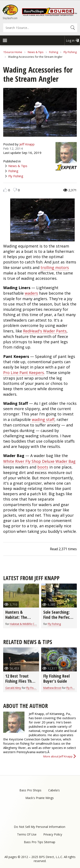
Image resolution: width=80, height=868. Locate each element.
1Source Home (13, 52)
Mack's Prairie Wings (40, 798)
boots (43, 467)
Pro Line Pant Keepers (24, 373)
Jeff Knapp (27, 144)
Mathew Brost (52, 688)
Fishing (54, 52)
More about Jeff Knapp (58, 756)
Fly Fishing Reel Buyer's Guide (57, 679)
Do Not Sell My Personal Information (40, 827)
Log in (70, 40)
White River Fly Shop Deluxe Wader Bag (39, 461)
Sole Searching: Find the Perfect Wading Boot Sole (59, 617)
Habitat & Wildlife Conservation (30, 624)
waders (31, 293)
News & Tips (36, 52)
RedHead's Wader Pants (45, 331)
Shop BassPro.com (10, 18)
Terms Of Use (27, 834)
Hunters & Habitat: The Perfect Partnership (16, 620)
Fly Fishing (70, 52)
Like (5, 190)
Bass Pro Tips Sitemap (40, 842)
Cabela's (54, 790)
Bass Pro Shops (30, 790)
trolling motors (55, 267)
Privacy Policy (53, 834)
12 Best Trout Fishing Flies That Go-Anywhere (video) (20, 684)
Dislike (15, 190)
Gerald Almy (13, 688)
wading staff (43, 419)
